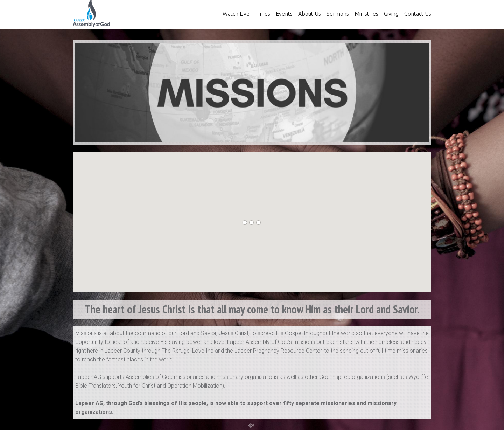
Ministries (366, 14)
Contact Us (418, 14)
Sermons (338, 14)
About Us (310, 14)
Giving (391, 14)
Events (284, 14)
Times (263, 14)
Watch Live (236, 14)
